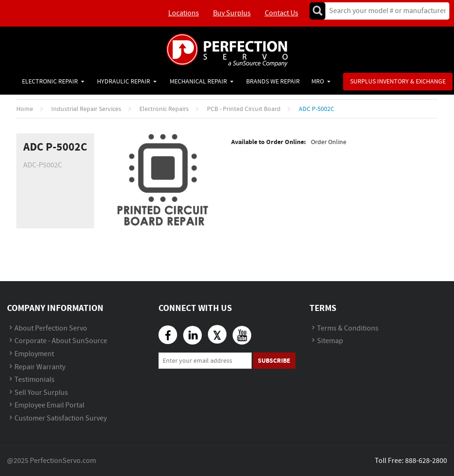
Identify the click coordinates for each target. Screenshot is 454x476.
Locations (184, 13)
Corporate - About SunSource (61, 341)
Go (317, 11)
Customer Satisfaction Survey (61, 418)
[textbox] (384, 11)
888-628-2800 (426, 461)
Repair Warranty (40, 367)
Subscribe (274, 361)
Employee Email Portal (49, 405)
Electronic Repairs (164, 109)
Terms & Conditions (348, 328)
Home (25, 109)
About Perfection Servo (51, 328)
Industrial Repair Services (86, 109)
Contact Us (282, 13)
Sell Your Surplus (41, 393)
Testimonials (34, 380)
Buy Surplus (232, 13)
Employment (34, 354)
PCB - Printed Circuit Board (244, 109)
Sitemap (330, 341)
